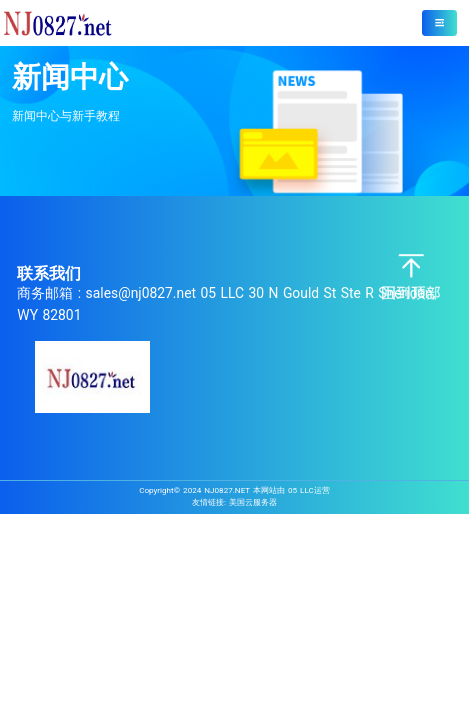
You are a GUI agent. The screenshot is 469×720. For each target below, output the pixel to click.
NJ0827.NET (227, 490)
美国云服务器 (253, 502)
